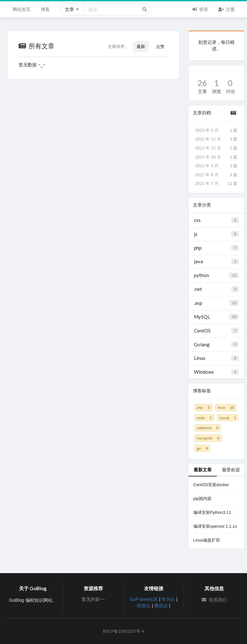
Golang (216, 344)
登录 (200, 9)
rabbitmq (208, 428)
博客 (45, 9)
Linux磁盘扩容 (207, 540)
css (216, 220)
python (216, 275)
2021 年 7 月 (216, 184)
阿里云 (144, 606)
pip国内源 (202, 499)
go (202, 448)
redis (204, 418)
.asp (216, 303)
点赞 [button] (160, 46)
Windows (216, 372)
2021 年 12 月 (216, 148)
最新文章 (203, 470)
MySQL (216, 317)
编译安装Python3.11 (212, 512)
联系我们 (214, 600)
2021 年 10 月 (216, 157)
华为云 (168, 599)
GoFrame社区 (144, 599)
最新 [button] (141, 46)
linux (226, 407)
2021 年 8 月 (216, 175)
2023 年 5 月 (216, 130)
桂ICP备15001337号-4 (123, 631)
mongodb (208, 438)
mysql (228, 418)
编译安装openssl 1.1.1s (215, 526)
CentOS (216, 331)
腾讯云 (161, 606)
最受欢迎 (231, 470)
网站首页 (22, 9)
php (216, 248)
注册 (226, 9)
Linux (216, 358)
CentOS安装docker (211, 485)
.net (216, 289)
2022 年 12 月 (216, 139)
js (216, 234)
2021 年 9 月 (216, 166)
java (216, 261)
